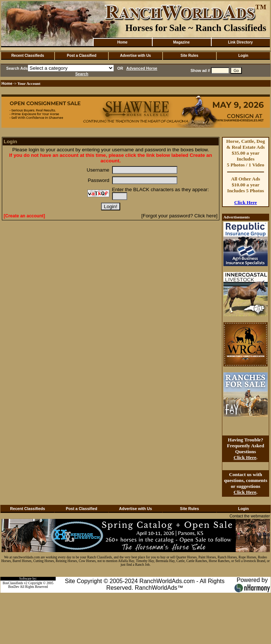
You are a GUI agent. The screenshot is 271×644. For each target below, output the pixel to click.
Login (243, 56)
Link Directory (240, 42)
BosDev (14, 587)
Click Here (246, 202)
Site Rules (189, 56)
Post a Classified (81, 56)
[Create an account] (24, 216)
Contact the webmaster (250, 516)
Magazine (181, 42)
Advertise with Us (136, 56)
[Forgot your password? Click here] (179, 216)
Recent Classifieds (28, 56)
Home (122, 42)
